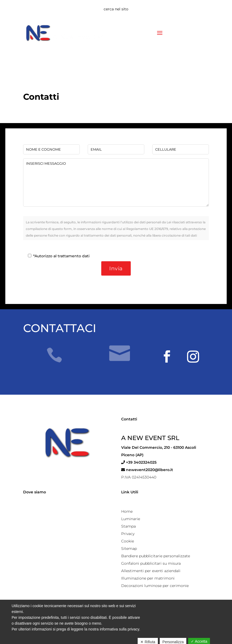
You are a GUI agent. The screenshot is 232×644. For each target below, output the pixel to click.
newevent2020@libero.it (147, 470)
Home (127, 511)
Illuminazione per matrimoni (148, 578)
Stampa (128, 526)
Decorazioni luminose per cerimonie (155, 586)
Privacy (128, 534)
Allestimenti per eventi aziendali (151, 571)
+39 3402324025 (139, 462)
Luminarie (131, 519)
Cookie (128, 541)
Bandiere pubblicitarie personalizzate (156, 556)
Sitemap (129, 549)
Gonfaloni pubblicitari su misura (151, 563)
